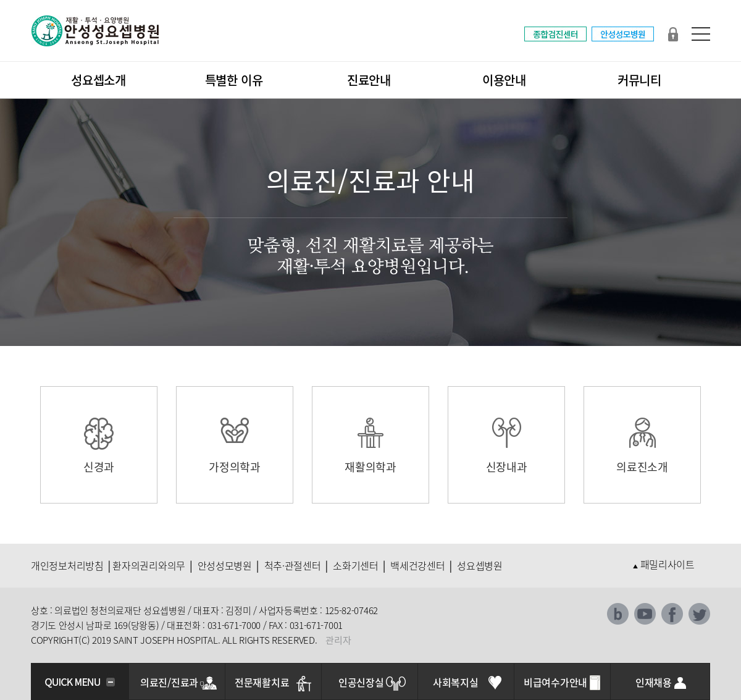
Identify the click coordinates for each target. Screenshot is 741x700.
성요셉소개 (98, 80)
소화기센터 (356, 565)
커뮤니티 (639, 80)
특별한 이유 (234, 80)
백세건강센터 (417, 565)
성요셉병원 (480, 565)
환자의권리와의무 (149, 565)
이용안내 (504, 80)
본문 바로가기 (0, 0)
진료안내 (369, 80)
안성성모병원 (225, 565)
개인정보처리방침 (67, 565)
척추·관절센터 (293, 565)
